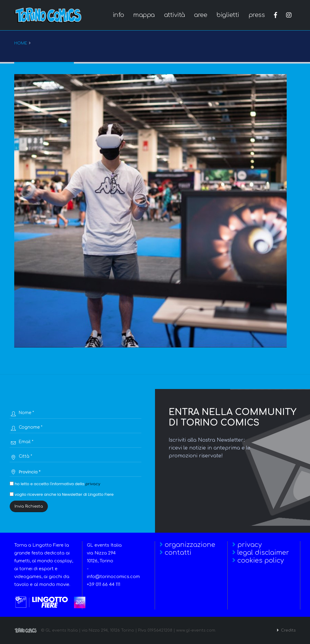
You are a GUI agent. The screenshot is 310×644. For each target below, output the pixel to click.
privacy (93, 484)
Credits (288, 630)
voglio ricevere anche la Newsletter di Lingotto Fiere (62, 494)
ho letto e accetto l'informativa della (55, 484)
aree (201, 15)
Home (21, 43)
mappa (144, 15)
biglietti (228, 15)
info (118, 15)
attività (175, 15)
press (257, 15)
